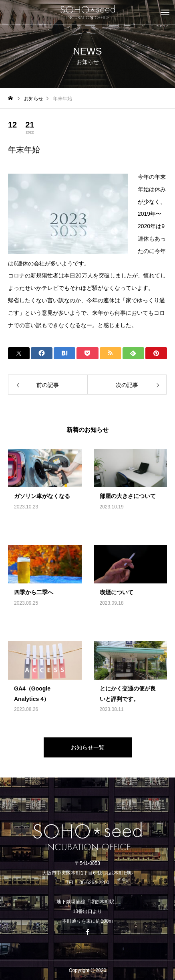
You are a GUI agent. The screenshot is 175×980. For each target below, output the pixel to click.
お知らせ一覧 (88, 747)
